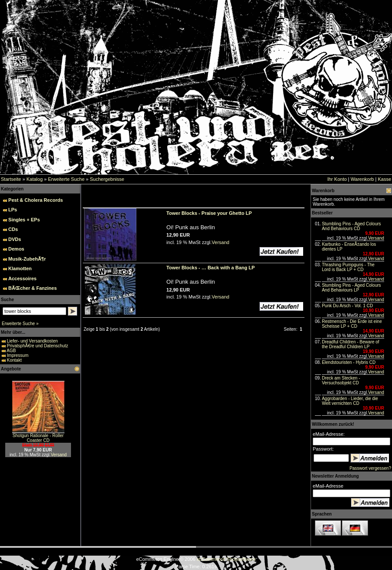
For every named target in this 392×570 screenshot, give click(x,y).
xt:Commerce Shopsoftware (226, 559)
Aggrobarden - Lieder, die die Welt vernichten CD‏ (350, 401)
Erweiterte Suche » (20, 324)
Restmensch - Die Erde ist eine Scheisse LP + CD (352, 324)
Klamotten (20, 268)
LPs (13, 210)
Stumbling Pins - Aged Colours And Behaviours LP (351, 288)
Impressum (18, 355)
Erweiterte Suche (66, 179)
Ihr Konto (337, 179)
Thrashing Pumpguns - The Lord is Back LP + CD (348, 267)
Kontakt (14, 360)
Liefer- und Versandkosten (32, 341)
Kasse (384, 179)
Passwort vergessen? (370, 468)
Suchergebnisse (107, 179)
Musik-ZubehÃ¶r (27, 259)
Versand (59, 455)
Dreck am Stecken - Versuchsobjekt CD (341, 380)
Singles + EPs (24, 220)
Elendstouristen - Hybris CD (349, 362)
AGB (11, 351)
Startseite (11, 179)
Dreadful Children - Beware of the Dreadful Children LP (351, 344)
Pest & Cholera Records (35, 200)
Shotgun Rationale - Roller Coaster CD (38, 438)
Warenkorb (362, 179)
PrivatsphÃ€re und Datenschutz (38, 346)
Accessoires (22, 278)
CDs (13, 229)
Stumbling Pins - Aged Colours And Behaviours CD (351, 226)
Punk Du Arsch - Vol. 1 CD (347, 306)
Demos (16, 249)
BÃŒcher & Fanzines (32, 288)
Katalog (35, 179)
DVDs (15, 239)
